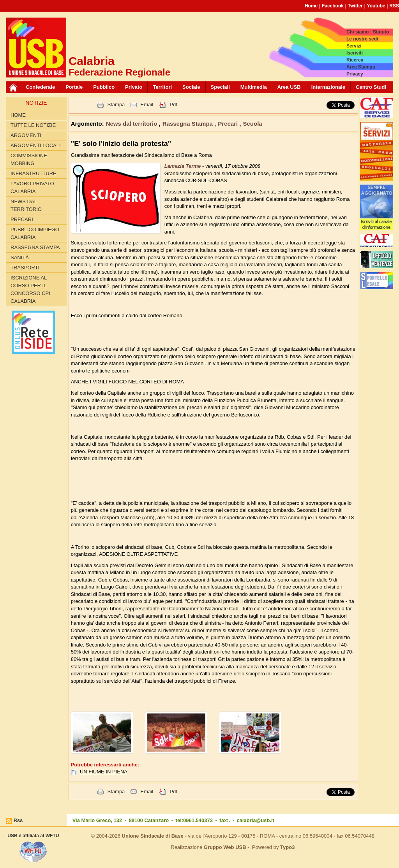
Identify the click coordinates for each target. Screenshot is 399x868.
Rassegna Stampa (35, 247)
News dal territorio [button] (132, 124)
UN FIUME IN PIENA (104, 772)
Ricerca (355, 60)
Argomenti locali (36, 145)
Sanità (20, 257)
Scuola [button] (252, 124)
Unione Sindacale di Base (153, 836)
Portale (74, 87)
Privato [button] (134, 87)
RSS (394, 6)
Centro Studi (371, 87)
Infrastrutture (34, 173)
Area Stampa (361, 67)
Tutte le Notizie (33, 125)
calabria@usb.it (255, 820)
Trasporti (25, 268)
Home (311, 6)
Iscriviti (355, 53)
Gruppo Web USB (225, 847)
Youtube (376, 6)
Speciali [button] (220, 87)
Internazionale (328, 87)
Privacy (355, 74)
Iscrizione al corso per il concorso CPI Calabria (30, 289)
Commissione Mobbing (29, 159)
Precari (22, 219)
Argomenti (26, 135)
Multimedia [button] (254, 87)
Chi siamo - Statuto (368, 32)
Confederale (40, 87)
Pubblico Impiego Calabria (35, 233)
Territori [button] (162, 87)
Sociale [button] (191, 87)
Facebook (333, 6)
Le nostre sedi (362, 39)
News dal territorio (26, 205)
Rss (18, 820)
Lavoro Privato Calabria (32, 187)
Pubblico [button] (104, 87)
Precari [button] (229, 124)
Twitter (355, 6)
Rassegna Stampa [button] (188, 124)
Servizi (354, 46)
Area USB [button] (289, 87)
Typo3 (287, 847)
